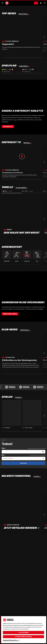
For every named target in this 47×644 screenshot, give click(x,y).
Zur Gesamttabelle (21, 188)
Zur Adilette (8, 127)
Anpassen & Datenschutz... (10, 640)
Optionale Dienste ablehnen (23, 637)
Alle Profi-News (23, 14)
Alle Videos (27, 143)
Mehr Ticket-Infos (10, 314)
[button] (41, 3)
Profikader (18, 397)
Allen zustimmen (24, 632)
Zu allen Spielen (23, 66)
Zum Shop (36, 476)
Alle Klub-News (25, 330)
